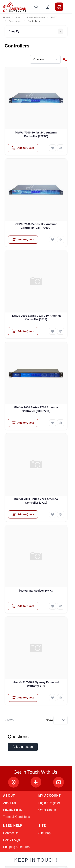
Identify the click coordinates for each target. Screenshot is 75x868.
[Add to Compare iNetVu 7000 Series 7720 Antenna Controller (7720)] (61, 514)
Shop (18, 17)
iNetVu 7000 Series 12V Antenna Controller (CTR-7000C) (36, 226)
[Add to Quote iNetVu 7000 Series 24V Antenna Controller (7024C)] (23, 148)
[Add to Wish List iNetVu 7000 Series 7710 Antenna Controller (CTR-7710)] (53, 423)
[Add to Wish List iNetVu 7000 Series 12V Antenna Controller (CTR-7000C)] (53, 240)
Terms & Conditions (17, 817)
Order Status (47, 810)
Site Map (45, 833)
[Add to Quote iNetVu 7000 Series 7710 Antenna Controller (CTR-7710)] (23, 423)
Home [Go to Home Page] (6, 17)
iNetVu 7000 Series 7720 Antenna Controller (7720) (36, 501)
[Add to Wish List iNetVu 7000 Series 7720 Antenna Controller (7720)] (53, 514)
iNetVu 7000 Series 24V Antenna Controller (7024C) (36, 134)
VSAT (53, 17)
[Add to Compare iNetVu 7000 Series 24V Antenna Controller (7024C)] (61, 148)
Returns (24, 847)
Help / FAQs (11, 840)
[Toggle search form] (36, 7)
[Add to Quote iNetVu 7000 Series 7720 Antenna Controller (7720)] (23, 514)
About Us (9, 803)
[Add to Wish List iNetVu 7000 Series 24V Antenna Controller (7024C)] (53, 148)
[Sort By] (45, 59)
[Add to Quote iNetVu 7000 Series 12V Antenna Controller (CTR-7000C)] (23, 240)
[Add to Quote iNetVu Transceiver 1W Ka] (23, 606)
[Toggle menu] (70, 7)
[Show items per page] (61, 720)
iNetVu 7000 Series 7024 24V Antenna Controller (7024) (36, 318)
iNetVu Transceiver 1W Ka (36, 591)
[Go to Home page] (15, 7)
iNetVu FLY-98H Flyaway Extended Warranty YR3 (36, 684)
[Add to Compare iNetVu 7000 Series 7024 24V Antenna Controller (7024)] (61, 331)
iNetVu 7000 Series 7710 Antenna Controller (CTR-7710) (36, 409)
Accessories (15, 21)
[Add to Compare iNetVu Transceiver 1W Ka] (61, 606)
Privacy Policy (13, 810)
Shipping (9, 847)
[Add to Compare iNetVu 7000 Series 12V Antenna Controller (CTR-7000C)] (61, 240)
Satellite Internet (36, 17)
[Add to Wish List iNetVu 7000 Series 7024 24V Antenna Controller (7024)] (53, 331)
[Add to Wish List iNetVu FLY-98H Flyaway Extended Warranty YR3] (53, 698)
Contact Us (11, 833)
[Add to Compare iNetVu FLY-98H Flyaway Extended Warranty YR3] (61, 698)
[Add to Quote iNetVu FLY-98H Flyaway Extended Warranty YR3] (23, 698)
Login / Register (49, 803)
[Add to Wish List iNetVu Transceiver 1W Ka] (53, 606)
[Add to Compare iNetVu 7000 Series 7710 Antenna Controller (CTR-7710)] (61, 423)
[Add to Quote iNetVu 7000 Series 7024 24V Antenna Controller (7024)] (23, 331)
